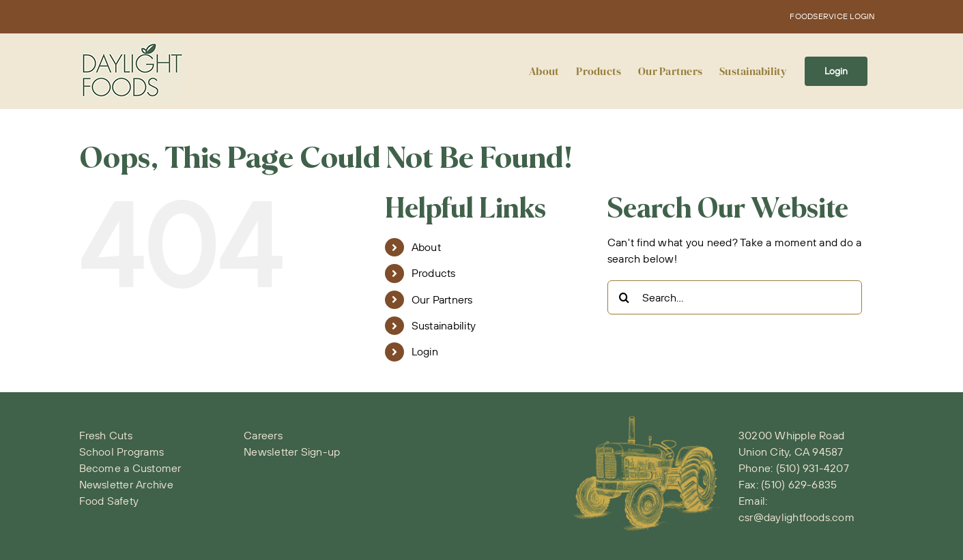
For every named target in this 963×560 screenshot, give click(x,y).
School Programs (122, 452)
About (426, 247)
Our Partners (442, 299)
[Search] (624, 297)
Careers (263, 435)
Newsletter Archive (126, 484)
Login (425, 351)
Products (434, 273)
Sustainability (444, 325)
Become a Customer (130, 468)
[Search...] (735, 297)
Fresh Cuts (106, 435)
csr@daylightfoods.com (796, 517)
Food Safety (109, 501)
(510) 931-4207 (813, 468)
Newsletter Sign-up (292, 452)
